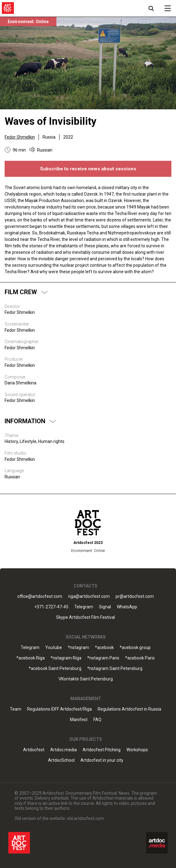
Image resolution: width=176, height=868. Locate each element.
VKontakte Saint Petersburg (86, 679)
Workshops (137, 750)
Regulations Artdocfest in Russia (129, 709)
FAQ (97, 720)
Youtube (54, 648)
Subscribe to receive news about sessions (88, 169)
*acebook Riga (31, 658)
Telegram (84, 607)
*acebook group (135, 648)
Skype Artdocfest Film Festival (86, 617)
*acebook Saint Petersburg (55, 669)
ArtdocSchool (61, 760)
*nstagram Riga (66, 658)
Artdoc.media (63, 750)
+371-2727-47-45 (51, 607)
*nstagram (78, 648)
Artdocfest (34, 750)
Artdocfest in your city (102, 760)
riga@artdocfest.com (89, 596)
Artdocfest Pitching (102, 750)
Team (16, 709)
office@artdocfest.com (40, 596)
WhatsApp (127, 607)
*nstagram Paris (103, 658)
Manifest (79, 720)
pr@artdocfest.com (135, 596)
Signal (105, 607)
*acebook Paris (140, 658)
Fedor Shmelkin (20, 137)
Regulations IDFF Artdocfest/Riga (59, 709)
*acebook (104, 648)
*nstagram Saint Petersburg (115, 669)
